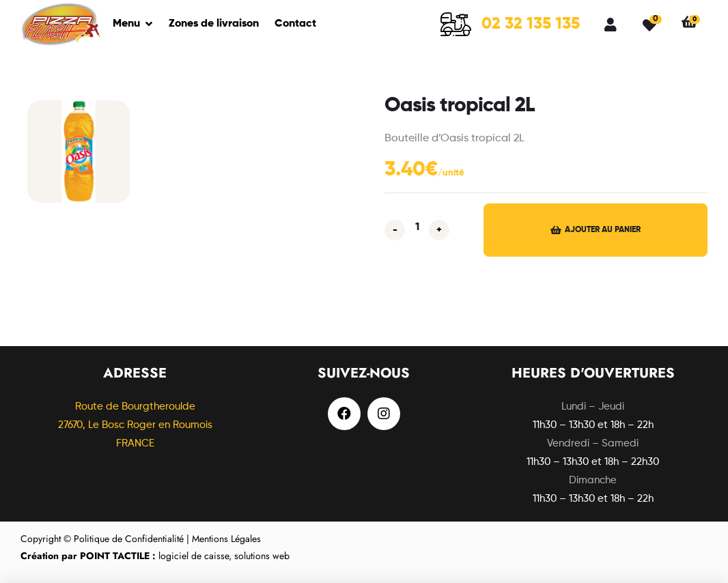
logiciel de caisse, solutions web (155, 556)
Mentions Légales (226, 539)
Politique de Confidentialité (129, 539)
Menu (126, 24)
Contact (295, 24)
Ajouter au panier (603, 230)
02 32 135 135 (531, 24)
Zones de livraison (214, 24)
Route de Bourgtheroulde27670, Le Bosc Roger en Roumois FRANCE (135, 425)
